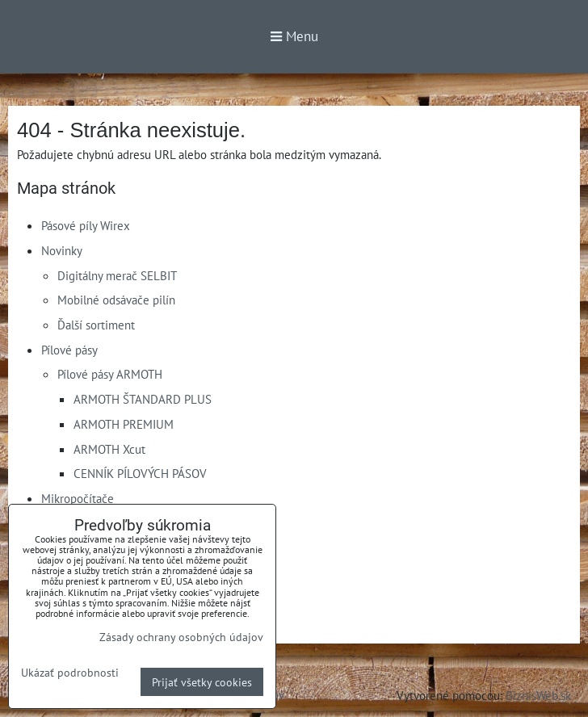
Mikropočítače (78, 498)
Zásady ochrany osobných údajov (181, 637)
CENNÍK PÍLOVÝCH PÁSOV (140, 473)
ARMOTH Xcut (109, 449)
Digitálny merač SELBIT (117, 275)
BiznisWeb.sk (538, 695)
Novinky (62, 250)
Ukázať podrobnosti (70, 673)
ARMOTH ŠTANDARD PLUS (143, 399)
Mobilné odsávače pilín (116, 300)
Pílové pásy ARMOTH (110, 374)
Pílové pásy (69, 350)
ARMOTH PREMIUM (124, 424)
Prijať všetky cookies (202, 682)
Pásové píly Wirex (86, 225)
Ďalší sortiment (96, 325)
